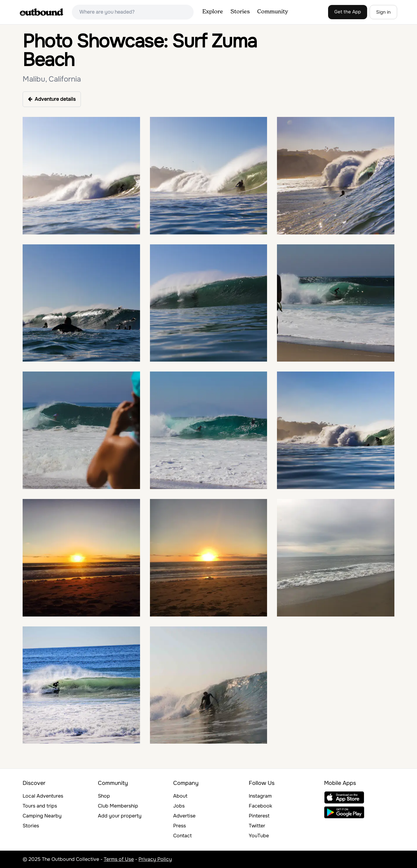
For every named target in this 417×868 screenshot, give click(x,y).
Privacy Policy (155, 859)
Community (273, 12)
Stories (240, 12)
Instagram (260, 796)
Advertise (184, 816)
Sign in (383, 12)
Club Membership (118, 806)
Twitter (257, 826)
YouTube (259, 836)
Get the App (348, 12)
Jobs (179, 806)
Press (180, 826)
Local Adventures (43, 796)
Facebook (260, 806)
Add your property (120, 816)
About (180, 796)
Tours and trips (40, 806)
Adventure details (52, 99)
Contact (182, 836)
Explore (213, 12)
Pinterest (259, 816)
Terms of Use (119, 859)
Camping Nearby (42, 816)
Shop (104, 796)
